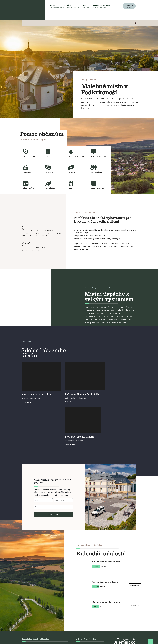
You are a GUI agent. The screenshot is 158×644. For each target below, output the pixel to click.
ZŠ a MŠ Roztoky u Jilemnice (55, 637)
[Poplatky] (71, 167)
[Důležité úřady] (26, 183)
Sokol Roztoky (101, 637)
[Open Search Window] (136, 23)
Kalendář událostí (100, 508)
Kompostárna (96, 172)
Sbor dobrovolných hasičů (73, 637)
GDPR (109, 637)
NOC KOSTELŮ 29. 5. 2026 (115, 391)
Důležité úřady (29, 188)
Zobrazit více (32, 399)
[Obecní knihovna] (94, 183)
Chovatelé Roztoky (89, 637)
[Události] (48, 167)
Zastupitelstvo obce (101, 6)
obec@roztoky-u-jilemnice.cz (33, 600)
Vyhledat (64, 609)
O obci (27, 23)
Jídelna (71, 188)
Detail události (135, 520)
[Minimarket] (26, 167)
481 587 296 (27, 603)
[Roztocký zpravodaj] (94, 152)
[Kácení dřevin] (48, 183)
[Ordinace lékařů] (26, 152)
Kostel (45, 23)
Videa (73, 23)
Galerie (65, 23)
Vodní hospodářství (76, 156)
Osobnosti (54, 23)
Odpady (49, 156)
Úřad (73, 6)
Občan (57, 6)
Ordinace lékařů (30, 156)
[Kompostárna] (94, 167)
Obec (86, 6)
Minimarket (27, 172)
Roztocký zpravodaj (99, 156)
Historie (36, 23)
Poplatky (72, 172)
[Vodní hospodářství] (71, 152)
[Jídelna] (71, 183)
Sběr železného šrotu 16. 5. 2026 (78, 391)
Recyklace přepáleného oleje (36, 391)
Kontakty (129, 6)
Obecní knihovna (98, 188)
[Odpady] (48, 152)
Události (49, 172)
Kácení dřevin (51, 188)
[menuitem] (58, 6)
